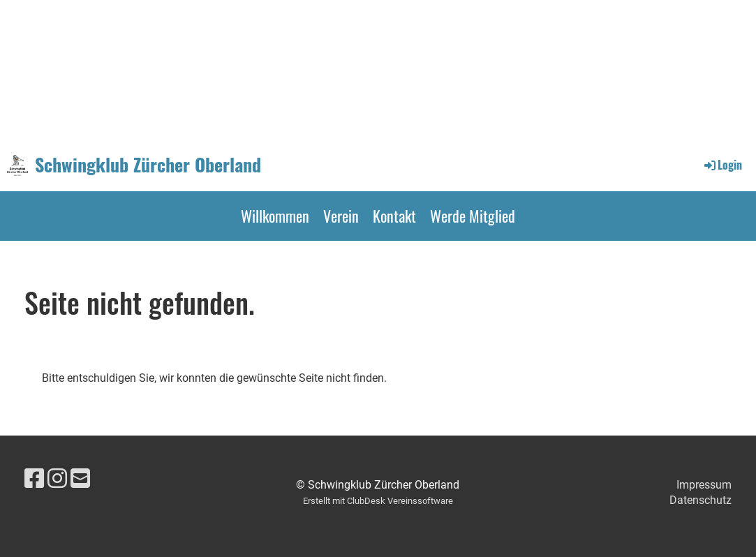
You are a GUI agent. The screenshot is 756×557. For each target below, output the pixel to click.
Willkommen (275, 216)
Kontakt (394, 216)
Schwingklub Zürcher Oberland (148, 165)
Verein (341, 216)
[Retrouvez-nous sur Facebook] (34, 479)
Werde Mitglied (473, 216)
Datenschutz (701, 500)
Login (722, 165)
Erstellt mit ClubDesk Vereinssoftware (378, 501)
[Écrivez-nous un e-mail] (80, 479)
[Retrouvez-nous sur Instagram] (57, 479)
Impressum (704, 485)
